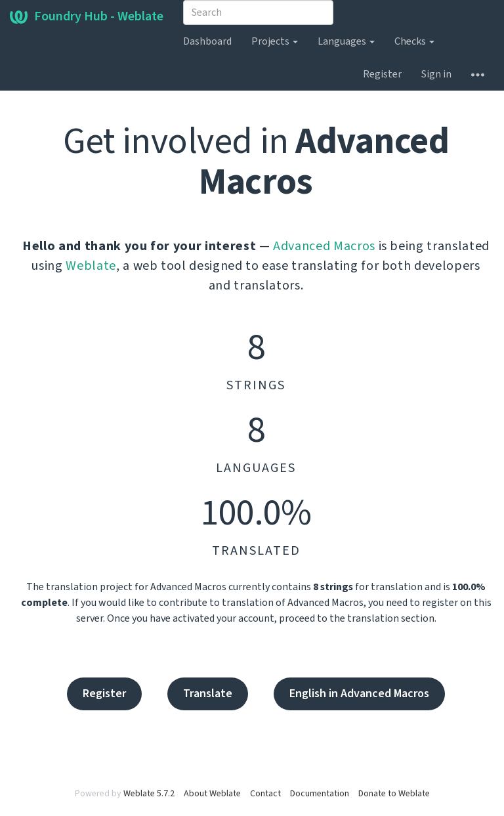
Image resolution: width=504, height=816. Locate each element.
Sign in (436, 74)
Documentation (320, 794)
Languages (346, 41)
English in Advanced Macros (359, 694)
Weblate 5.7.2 (149, 794)
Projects (275, 41)
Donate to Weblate (394, 794)
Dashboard (207, 41)
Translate (208, 694)
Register (382, 74)
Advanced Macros (324, 246)
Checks (414, 41)
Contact (265, 794)
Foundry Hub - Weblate (87, 16)
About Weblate (212, 794)
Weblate (91, 266)
